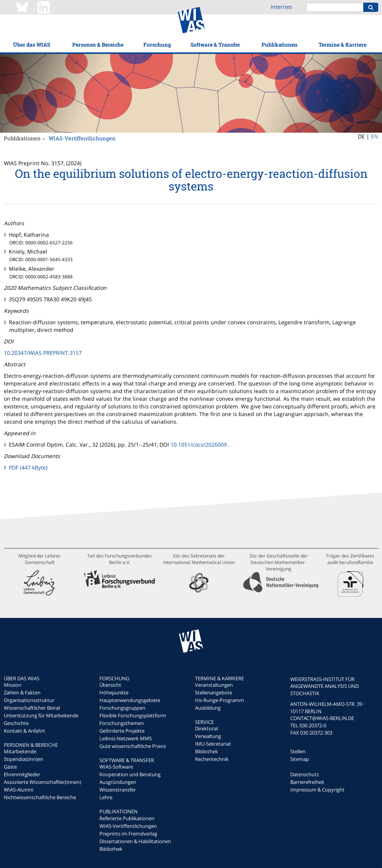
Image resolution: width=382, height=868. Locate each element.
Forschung (157, 45)
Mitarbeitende (20, 751)
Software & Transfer (215, 45)
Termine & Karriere (342, 45)
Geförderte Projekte (122, 731)
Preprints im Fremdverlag (128, 834)
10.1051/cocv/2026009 (199, 445)
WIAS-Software (116, 767)
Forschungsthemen (122, 723)
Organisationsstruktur (29, 700)
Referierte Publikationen (127, 818)
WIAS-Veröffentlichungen (82, 138)
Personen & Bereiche (98, 45)
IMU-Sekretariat (213, 744)
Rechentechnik (212, 759)
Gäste (10, 767)
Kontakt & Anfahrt (24, 731)
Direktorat (207, 728)
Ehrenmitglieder (22, 774)
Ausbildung (208, 708)
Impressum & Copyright (317, 790)
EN (375, 136)
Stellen (298, 751)
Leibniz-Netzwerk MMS (126, 738)
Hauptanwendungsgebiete (130, 700)
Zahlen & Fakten (22, 692)
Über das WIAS (32, 45)
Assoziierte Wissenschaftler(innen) (42, 782)
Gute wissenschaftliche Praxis (133, 746)
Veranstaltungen (214, 685)
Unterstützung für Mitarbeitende (41, 715)
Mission (13, 685)
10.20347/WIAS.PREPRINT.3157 (43, 353)
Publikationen (280, 45)
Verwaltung (208, 736)
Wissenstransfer (118, 790)
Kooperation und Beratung (130, 774)
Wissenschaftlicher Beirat (32, 708)
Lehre (106, 797)
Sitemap (300, 759)
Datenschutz (305, 774)
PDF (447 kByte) (28, 467)
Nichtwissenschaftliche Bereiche (40, 797)
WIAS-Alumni (19, 790)
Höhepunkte (114, 692)
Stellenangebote (214, 692)
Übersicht (110, 685)
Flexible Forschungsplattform (133, 715)
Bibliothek (111, 849)
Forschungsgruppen (122, 708)
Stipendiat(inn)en (24, 759)
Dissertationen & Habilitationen (135, 841)
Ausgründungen (118, 782)
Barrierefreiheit (307, 782)
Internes (281, 7)
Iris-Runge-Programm (219, 700)
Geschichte (16, 723)
